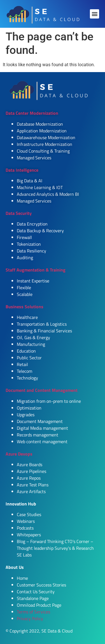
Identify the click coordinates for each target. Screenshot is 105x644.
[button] (95, 14)
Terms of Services (33, 612)
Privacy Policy (30, 618)
